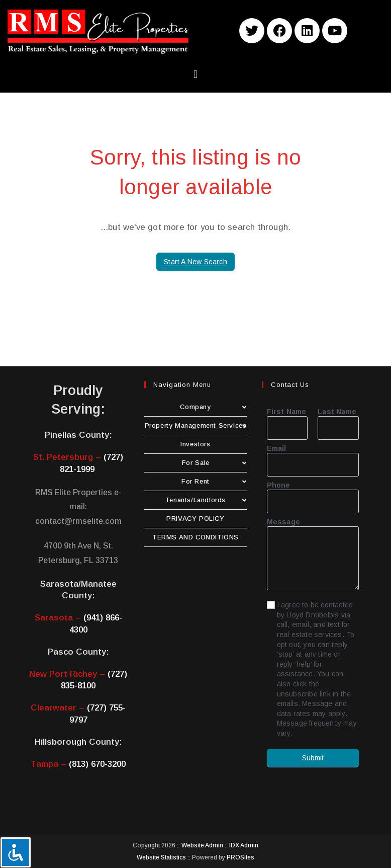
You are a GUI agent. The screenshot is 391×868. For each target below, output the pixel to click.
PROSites (240, 857)
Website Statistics (161, 857)
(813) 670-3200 (97, 764)
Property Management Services (196, 425)
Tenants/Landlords (206, 500)
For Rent (214, 481)
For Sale (214, 463)
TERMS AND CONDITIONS (195, 537)
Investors (195, 444)
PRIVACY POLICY (195, 519)
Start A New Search (195, 262)
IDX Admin (244, 845)
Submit (313, 758)
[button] (195, 74)
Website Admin (202, 845)
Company (213, 407)
